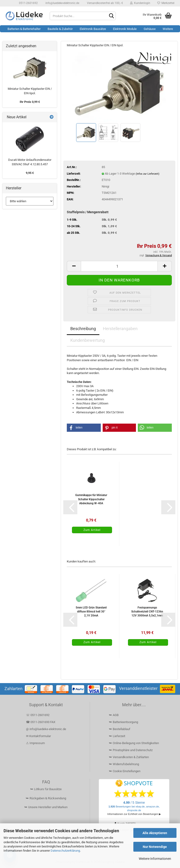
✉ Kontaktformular (38, 736)
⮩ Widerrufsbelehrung (124, 764)
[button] (74, 266)
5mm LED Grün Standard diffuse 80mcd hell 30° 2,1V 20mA (91, 612)
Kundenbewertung (88, 340)
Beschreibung (83, 329)
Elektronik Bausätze (93, 29)
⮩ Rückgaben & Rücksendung (46, 798)
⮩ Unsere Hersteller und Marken (46, 807)
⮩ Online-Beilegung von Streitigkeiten (134, 743)
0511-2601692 (28, 3)
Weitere (168, 29)
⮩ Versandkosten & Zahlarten (129, 757)
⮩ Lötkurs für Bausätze (46, 789)
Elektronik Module (125, 29)
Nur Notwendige (155, 847)
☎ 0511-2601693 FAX (41, 722)
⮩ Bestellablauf (120, 729)
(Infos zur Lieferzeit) (148, 174)
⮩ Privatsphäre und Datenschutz (131, 750)
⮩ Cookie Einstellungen (125, 771)
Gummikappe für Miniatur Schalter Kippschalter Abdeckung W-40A (91, 499)
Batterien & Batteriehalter (24, 29)
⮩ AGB (114, 715)
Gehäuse (150, 29)
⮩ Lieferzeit (117, 736)
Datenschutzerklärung (65, 851)
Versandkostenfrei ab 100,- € (105, 3)
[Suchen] (111, 16)
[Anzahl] (119, 266)
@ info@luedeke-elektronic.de (46, 729)
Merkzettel (166, 3)
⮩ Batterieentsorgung (124, 722)
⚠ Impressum (35, 743)
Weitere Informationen (155, 859)
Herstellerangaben (120, 329)
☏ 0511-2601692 (38, 715)
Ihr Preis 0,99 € (30, 102)
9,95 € (30, 173)
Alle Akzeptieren (155, 833)
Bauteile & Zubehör (60, 29)
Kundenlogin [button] (140, 3)
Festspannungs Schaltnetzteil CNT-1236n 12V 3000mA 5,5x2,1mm (147, 612)
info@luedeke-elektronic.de (62, 3)
